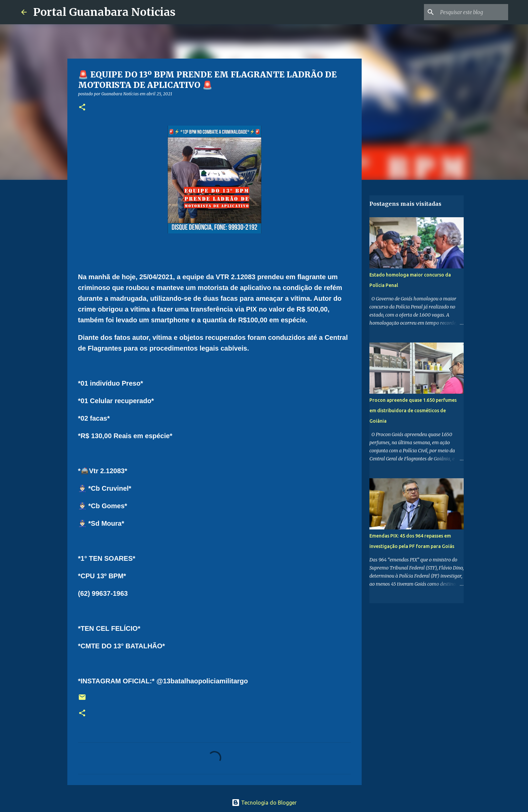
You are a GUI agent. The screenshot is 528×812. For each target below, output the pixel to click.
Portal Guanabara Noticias (104, 12)
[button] (82, 108)
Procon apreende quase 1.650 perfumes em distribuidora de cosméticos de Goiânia (413, 411)
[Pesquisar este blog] (473, 12)
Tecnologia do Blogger (264, 803)
